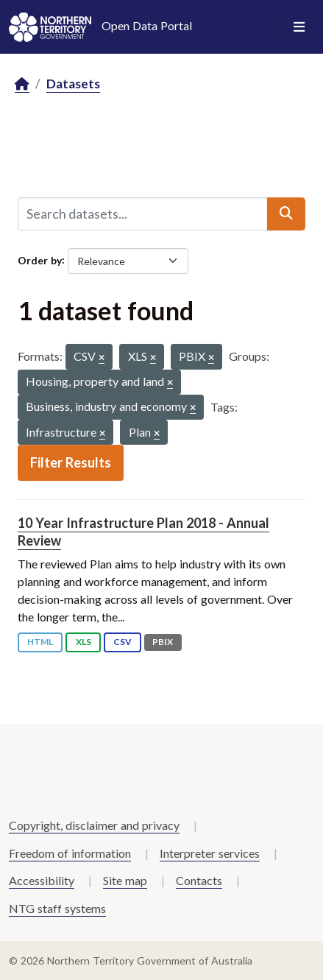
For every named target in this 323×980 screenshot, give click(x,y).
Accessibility (42, 880)
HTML (40, 642)
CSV (123, 642)
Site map (125, 880)
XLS (84, 642)
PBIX (163, 642)
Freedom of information (70, 853)
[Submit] (286, 214)
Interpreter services (210, 853)
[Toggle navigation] (299, 27)
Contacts (199, 880)
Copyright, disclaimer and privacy (94, 825)
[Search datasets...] (143, 214)
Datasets (73, 84)
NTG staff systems (57, 908)
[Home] (22, 84)
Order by (40, 260)
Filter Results (71, 462)
